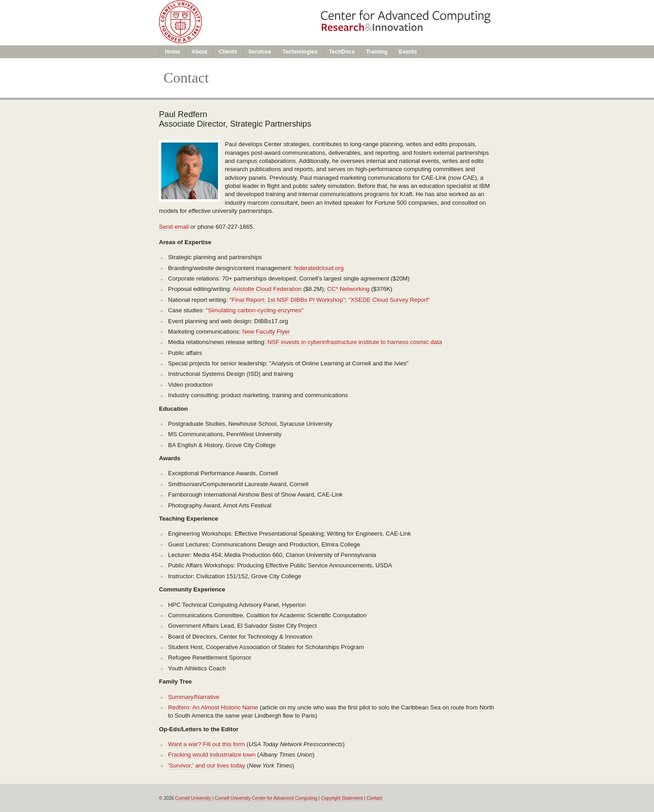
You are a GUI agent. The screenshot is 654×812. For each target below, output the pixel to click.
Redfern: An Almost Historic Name (213, 707)
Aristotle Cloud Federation (267, 289)
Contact (374, 798)
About (200, 52)
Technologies (300, 52)
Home (173, 52)
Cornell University (193, 798)
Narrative (207, 697)
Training (377, 52)
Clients (228, 52)
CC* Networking (348, 289)
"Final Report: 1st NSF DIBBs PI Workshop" (287, 300)
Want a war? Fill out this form (206, 744)
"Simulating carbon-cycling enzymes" (255, 310)
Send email (174, 227)
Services (260, 52)
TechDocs (342, 52)
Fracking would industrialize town (212, 755)
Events (408, 52)
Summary (181, 697)
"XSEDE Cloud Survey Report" (389, 300)
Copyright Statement (342, 798)
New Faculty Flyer (266, 332)
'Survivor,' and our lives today (207, 765)
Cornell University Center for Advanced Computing (266, 798)
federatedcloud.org (319, 268)
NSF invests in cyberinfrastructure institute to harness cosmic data (355, 342)
